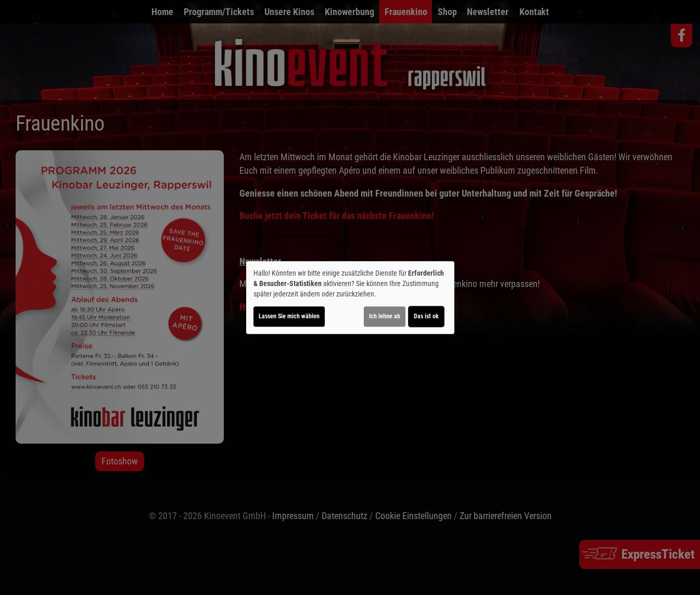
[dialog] (350, 297)
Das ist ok (426, 316)
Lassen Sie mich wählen (289, 316)
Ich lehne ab (385, 316)
